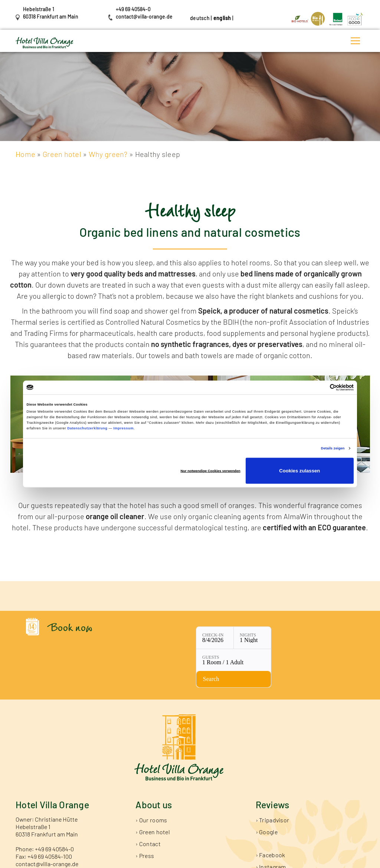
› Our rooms (151, 785)
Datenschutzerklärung (87, 428)
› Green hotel (153, 797)
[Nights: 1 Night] (206, 639)
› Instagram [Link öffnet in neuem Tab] (271, 831)
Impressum (124, 428)
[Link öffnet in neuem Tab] (301, 18)
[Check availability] (298, 639)
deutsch (200, 18)
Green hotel (62, 154)
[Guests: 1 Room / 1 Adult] (252, 639)
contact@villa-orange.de (144, 17)
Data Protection (182, 860)
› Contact (148, 808)
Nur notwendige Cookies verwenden (211, 471)
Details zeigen (333, 448)
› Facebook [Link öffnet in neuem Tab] (271, 820)
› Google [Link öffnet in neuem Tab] (267, 797)
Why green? (109, 154)
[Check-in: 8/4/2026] (169, 639)
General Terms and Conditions (237, 860)
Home (25, 154)
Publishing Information (135, 860)
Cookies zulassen (299, 471)
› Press (145, 820)
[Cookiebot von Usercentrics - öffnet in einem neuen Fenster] (321, 387)
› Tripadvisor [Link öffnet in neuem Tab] (273, 785)
